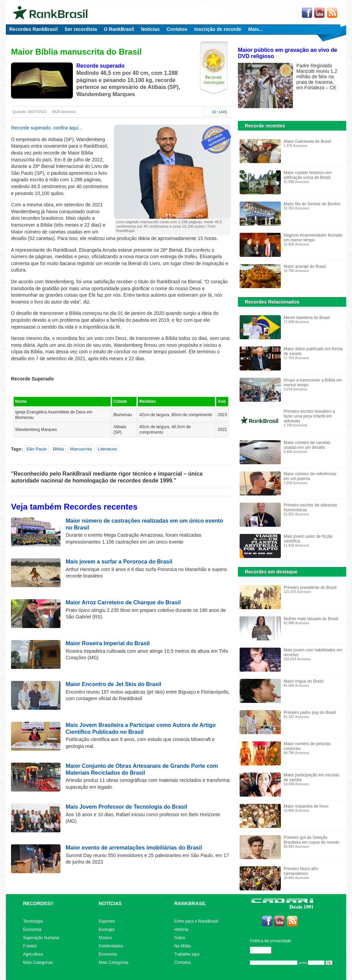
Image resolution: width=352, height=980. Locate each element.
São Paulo (36, 449)
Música (105, 938)
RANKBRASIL (190, 903)
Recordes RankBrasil (34, 29)
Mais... (256, 29)
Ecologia (107, 930)
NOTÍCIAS (110, 903)
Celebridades (111, 946)
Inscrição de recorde (218, 29)
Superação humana (41, 938)
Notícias (150, 29)
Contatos (177, 29)
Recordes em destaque (271, 572)
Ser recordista (81, 29)
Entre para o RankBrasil (196, 921)
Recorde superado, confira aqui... (47, 128)
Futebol (30, 946)
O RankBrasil (119, 29)
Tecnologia (33, 921)
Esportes (107, 921)
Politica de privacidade (271, 941)
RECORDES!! (38, 903)
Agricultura (33, 954)
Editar (264, 950)
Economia (32, 930)
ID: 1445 (220, 112)
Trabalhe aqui (187, 954)
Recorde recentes (265, 126)
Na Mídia (183, 946)
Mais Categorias (38, 962)
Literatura (107, 449)
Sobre (180, 938)
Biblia (58, 449)
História (181, 930)
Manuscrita (81, 449)
